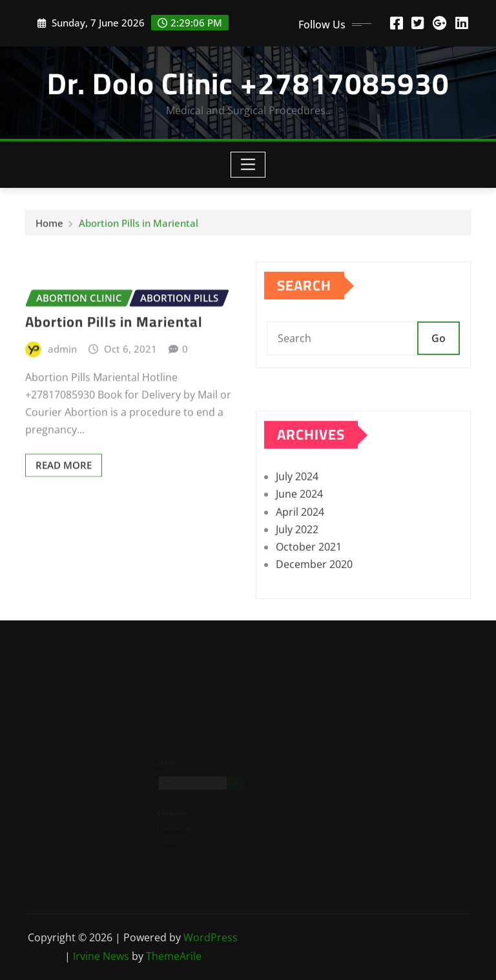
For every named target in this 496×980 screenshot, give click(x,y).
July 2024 (297, 500)
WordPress (211, 937)
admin (62, 374)
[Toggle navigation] (248, 165)
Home (49, 225)
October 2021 (309, 571)
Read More (64, 491)
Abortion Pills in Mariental (139, 225)
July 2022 (297, 553)
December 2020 (314, 588)
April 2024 (300, 535)
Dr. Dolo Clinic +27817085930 (248, 83)
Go (439, 352)
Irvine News (101, 956)
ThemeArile (174, 956)
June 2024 (299, 518)
